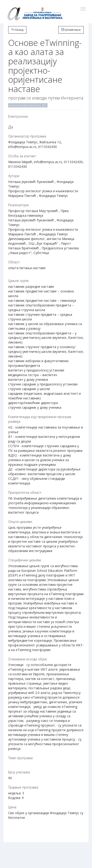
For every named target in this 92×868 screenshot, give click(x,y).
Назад (17, 30)
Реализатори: (19, 205)
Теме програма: (21, 758)
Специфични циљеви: (25, 560)
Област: (14, 262)
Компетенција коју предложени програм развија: (40, 419)
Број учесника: (19, 772)
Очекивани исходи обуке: (28, 659)
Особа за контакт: (22, 156)
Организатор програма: (27, 136)
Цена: (13, 807)
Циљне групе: (19, 281)
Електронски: (18, 116)
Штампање (71, 30)
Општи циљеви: (20, 522)
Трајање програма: (23, 787)
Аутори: (14, 176)
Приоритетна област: (25, 492)
